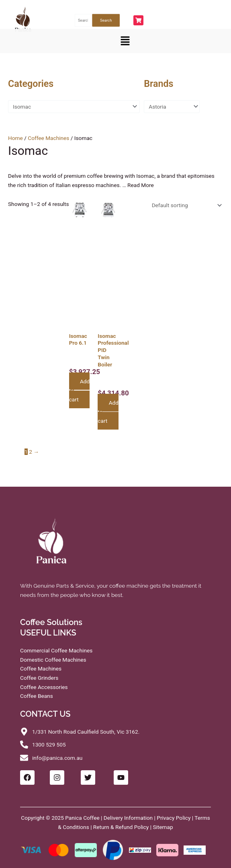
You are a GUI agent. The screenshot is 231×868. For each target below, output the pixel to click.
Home (15, 138)
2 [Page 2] (31, 452)
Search (106, 20)
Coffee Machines (48, 138)
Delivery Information (128, 818)
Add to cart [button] (80, 390)
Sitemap (163, 827)
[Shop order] (185, 206)
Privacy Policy (174, 818)
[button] (125, 41)
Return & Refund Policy (121, 827)
